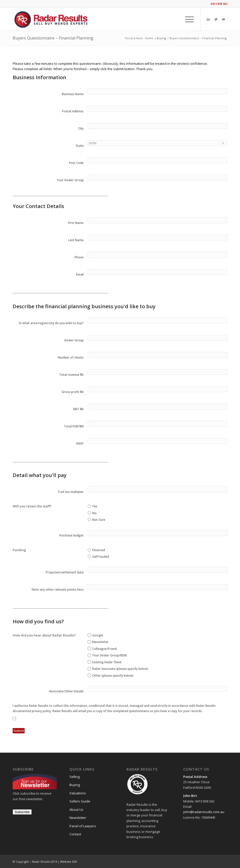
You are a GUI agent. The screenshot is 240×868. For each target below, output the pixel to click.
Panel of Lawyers (83, 826)
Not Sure (99, 520)
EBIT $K (78, 409)
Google (98, 635)
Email (80, 274)
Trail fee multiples (71, 492)
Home (149, 38)
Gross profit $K (73, 392)
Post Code (76, 163)
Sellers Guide (80, 801)
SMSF (80, 443)
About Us (76, 810)
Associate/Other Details (66, 691)
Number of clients (71, 357)
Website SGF (69, 862)
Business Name (73, 94)
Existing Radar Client (107, 662)
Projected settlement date (65, 572)
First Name (76, 223)
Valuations (78, 793)
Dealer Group (74, 340)
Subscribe (22, 812)
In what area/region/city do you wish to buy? (51, 323)
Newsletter (100, 642)
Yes (95, 506)
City (81, 128)
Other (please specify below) (113, 676)
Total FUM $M (74, 426)
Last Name (76, 240)
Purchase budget (71, 535)
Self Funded (101, 557)
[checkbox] (89, 635)
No (94, 513)
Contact (75, 834)
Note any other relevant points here (58, 590)
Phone (79, 257)
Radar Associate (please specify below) (120, 669)
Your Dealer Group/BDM (109, 655)
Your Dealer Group (70, 180)
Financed (99, 550)
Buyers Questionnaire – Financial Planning (53, 38)
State (80, 146)
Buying (161, 38)
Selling (75, 777)
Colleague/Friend (105, 649)
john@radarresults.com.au (204, 812)
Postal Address (73, 111)
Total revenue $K (71, 375)
